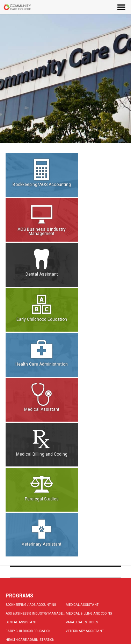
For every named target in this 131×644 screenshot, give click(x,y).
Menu (121, 7)
